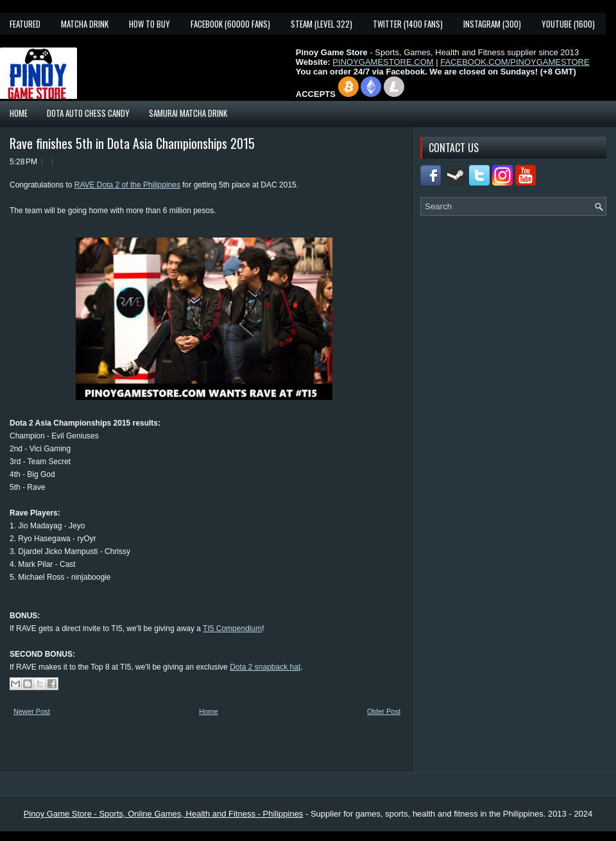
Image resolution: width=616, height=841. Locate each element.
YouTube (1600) (568, 24)
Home (19, 113)
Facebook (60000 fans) (230, 24)
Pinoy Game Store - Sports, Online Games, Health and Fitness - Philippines (164, 814)
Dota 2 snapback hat (265, 667)
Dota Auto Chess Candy (88, 113)
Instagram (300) (492, 24)
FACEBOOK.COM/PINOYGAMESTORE (515, 62)
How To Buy (150, 24)
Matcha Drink (85, 24)
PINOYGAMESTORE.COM (383, 62)
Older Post (384, 711)
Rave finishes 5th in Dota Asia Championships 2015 (132, 143)
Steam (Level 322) (321, 24)
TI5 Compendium (232, 629)
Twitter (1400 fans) (408, 24)
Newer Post (32, 711)
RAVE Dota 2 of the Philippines (127, 185)
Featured (25, 24)
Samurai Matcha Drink (188, 113)
